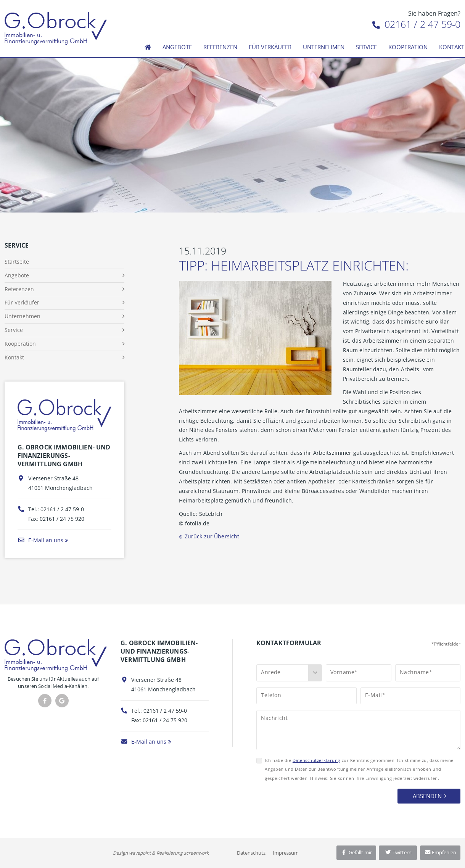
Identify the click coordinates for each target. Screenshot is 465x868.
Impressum (286, 853)
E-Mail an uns (40, 540)
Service (366, 47)
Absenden (427, 796)
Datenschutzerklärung (316, 760)
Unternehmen (324, 47)
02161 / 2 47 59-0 (416, 24)
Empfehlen (440, 852)
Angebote (177, 47)
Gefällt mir (356, 852)
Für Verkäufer (270, 47)
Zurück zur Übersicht (212, 536)
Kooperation (408, 47)
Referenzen (220, 47)
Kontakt (14, 357)
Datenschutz (251, 853)
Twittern (398, 852)
